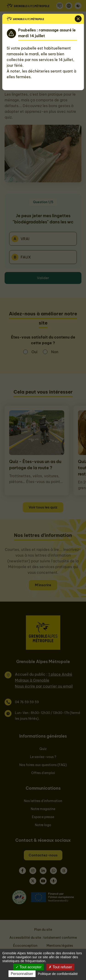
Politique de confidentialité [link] (58, 974)
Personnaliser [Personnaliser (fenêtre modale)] (22, 974)
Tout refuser (60, 967)
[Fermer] (78, 19)
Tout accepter (29, 967)
